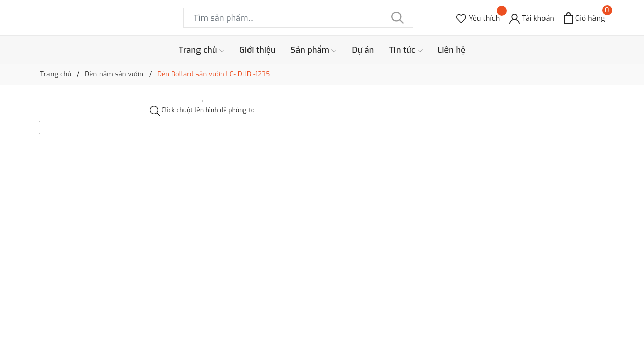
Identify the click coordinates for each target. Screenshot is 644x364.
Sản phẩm (314, 50)
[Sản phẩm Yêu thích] (478, 18)
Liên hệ (452, 50)
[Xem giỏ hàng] (584, 18)
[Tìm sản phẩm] (298, 18)
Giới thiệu (258, 50)
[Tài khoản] (532, 18)
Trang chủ (202, 50)
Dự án (363, 50)
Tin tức (406, 50)
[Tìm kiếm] (398, 18)
